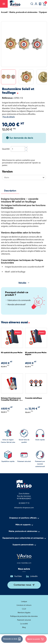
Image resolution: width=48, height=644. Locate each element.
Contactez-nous (22, 585)
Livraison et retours (24, 605)
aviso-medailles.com (24, 563)
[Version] (24, 178)
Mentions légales (24, 613)
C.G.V (24, 609)
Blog (24, 627)
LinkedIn (34, 576)
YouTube (18, 576)
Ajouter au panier (35, 639)
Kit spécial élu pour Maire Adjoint (36, 354)
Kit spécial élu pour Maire (12, 353)
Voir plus (22, 283)
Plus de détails (9, 117)
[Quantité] (18, 149)
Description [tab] (10, 191)
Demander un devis (12, 639)
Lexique (24, 601)
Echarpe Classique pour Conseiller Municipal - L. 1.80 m (11, 399)
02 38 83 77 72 (24, 503)
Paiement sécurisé (24, 620)
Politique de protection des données (24, 616)
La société (24, 624)
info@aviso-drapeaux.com (24, 508)
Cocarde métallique (33, 398)
